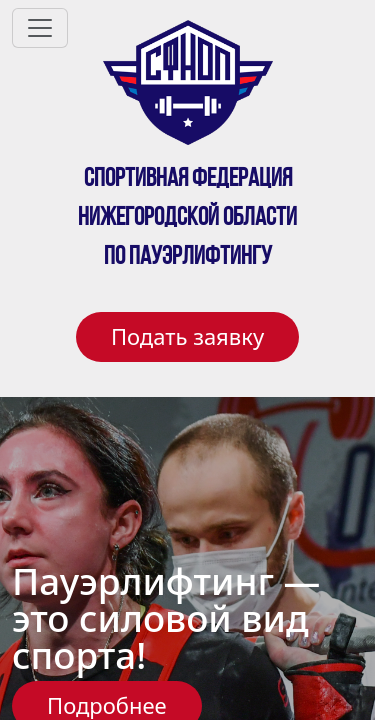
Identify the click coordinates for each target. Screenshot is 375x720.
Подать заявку (187, 336)
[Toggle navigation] (40, 28)
